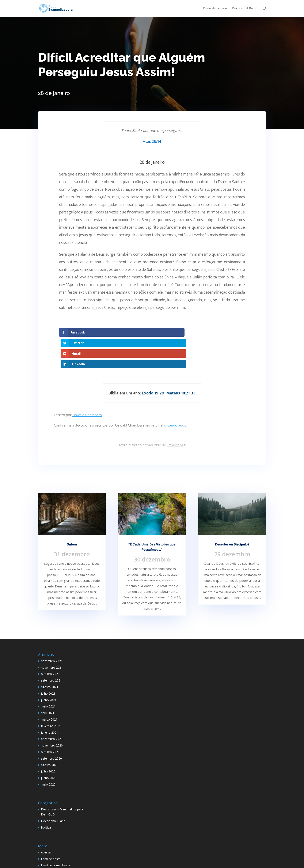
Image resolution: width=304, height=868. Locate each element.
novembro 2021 (52, 636)
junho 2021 (49, 668)
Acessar (46, 820)
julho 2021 (48, 662)
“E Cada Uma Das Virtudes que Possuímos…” (152, 515)
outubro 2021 (50, 642)
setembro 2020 (51, 727)
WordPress (120, 862)
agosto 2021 (50, 655)
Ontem (72, 513)
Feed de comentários (56, 834)
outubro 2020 (50, 720)
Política (46, 796)
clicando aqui (175, 394)
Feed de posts (51, 827)
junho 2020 (49, 746)
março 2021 (49, 688)
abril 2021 (48, 681)
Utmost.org (176, 414)
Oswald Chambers (87, 383)
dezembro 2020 (52, 707)
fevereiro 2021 (51, 694)
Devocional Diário (245, 9)
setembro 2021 (51, 649)
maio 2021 (48, 675)
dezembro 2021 (52, 629)
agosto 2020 (50, 733)
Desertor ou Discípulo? (232, 513)
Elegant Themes (71, 862)
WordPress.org (51, 840)
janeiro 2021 (50, 701)
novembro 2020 (52, 714)
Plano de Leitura (215, 9)
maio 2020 (48, 753)
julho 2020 (48, 740)
